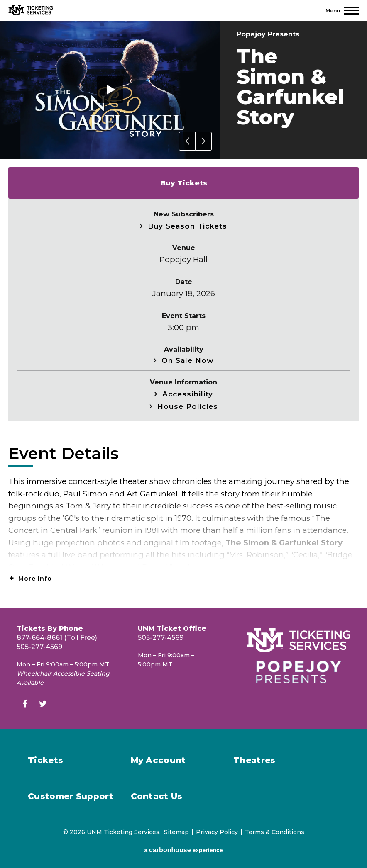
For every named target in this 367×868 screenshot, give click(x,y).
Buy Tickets (184, 183)
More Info (35, 579)
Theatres (254, 760)
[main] (183, 314)
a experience (183, 850)
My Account (158, 760)
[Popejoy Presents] (298, 672)
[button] (187, 141)
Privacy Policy (217, 832)
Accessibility (188, 394)
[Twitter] (43, 705)
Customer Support (71, 796)
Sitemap (176, 832)
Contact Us (157, 796)
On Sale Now (188, 360)
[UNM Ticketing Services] (31, 10)
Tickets (45, 760)
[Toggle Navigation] (342, 11)
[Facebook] (25, 705)
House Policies (188, 406)
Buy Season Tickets (187, 226)
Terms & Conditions (275, 832)
